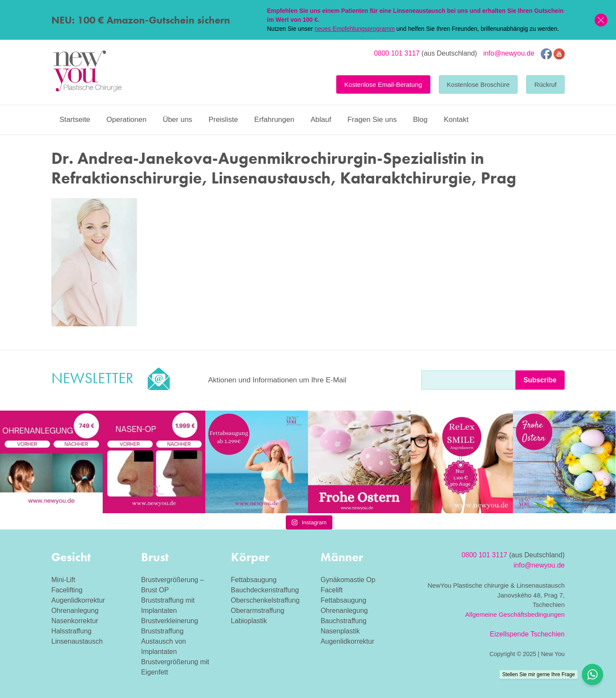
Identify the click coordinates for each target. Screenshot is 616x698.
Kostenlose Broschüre (478, 84)
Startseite (75, 120)
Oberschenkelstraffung (265, 600)
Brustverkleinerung (170, 621)
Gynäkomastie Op (348, 580)
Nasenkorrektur (75, 621)
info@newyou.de (509, 53)
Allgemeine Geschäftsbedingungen (515, 614)
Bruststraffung (162, 631)
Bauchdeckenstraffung (265, 590)
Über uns (177, 120)
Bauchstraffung (343, 621)
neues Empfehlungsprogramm (355, 29)
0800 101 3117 (397, 53)
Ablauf (321, 120)
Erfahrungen (274, 120)
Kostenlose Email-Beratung (383, 84)
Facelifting (67, 590)
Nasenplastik (340, 631)
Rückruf (545, 84)
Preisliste (223, 120)
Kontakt (456, 120)
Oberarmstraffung (258, 611)
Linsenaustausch (77, 641)
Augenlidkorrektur (78, 600)
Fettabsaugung (254, 580)
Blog (420, 120)
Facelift (332, 590)
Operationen (127, 120)
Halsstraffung (71, 631)
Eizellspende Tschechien (527, 634)
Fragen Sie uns (372, 120)
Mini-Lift (63, 580)
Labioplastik (249, 621)
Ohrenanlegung (75, 611)
